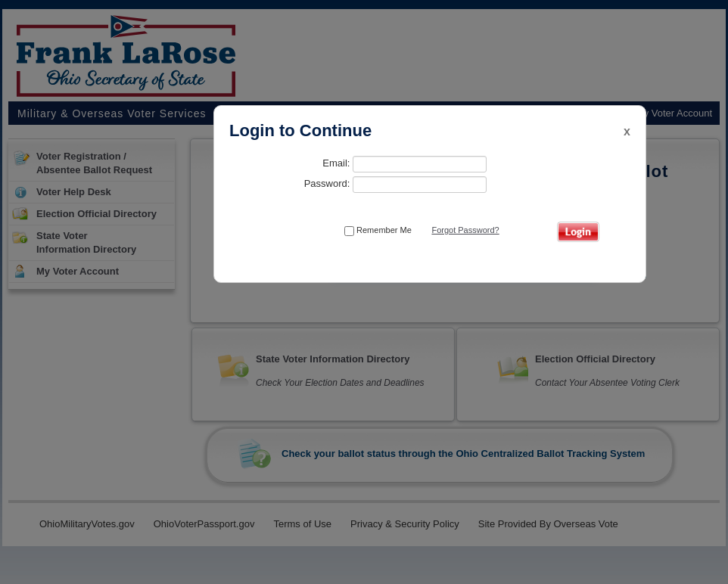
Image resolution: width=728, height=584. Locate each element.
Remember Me (378, 231)
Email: (404, 164)
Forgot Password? (465, 230)
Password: (395, 185)
